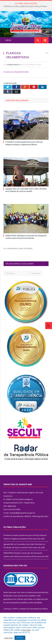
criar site (20, 597)
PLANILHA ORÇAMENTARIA (16, 77)
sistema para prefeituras (37, 597)
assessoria (23, 600)
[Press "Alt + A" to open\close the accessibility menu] (49, 326)
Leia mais (26, 630)
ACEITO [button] (20, 638)
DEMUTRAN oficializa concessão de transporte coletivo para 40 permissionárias (26, 242)
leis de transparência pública (16, 607)
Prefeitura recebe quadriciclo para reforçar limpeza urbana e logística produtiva (27, 6)
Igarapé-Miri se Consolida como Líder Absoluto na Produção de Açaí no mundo (26, 195)
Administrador (13, 69)
